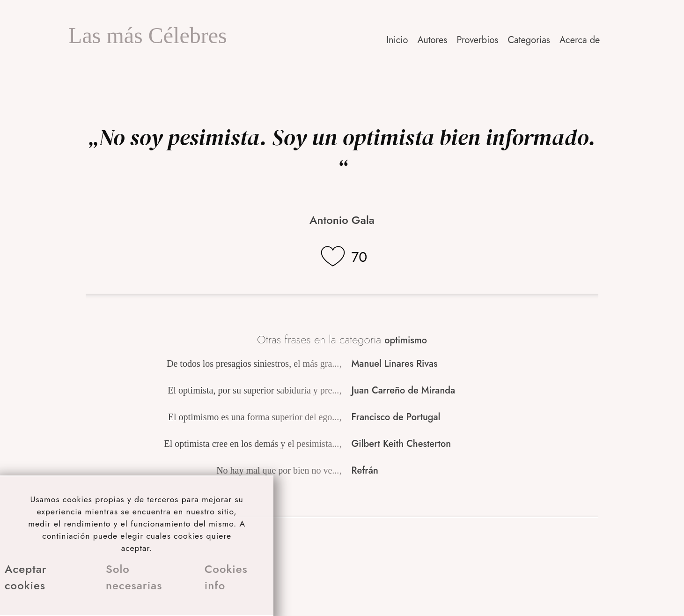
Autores (432, 40)
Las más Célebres (148, 35)
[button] (581, 40)
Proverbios (477, 40)
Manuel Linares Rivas (395, 364)
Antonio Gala (342, 220)
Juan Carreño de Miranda (404, 390)
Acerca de (580, 40)
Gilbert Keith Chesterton (401, 444)
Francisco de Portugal (396, 417)
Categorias (529, 40)
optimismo (406, 340)
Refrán (365, 471)
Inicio (397, 40)
